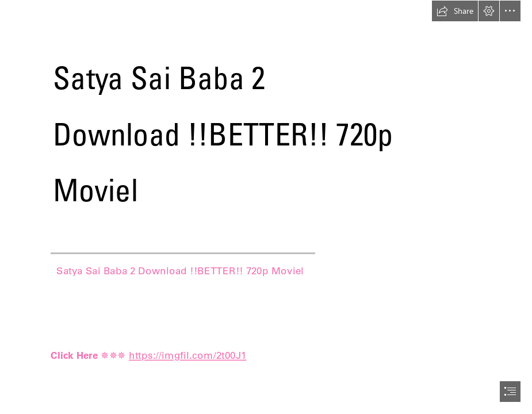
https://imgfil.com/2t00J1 (188, 355)
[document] (266, 207)
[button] (455, 11)
